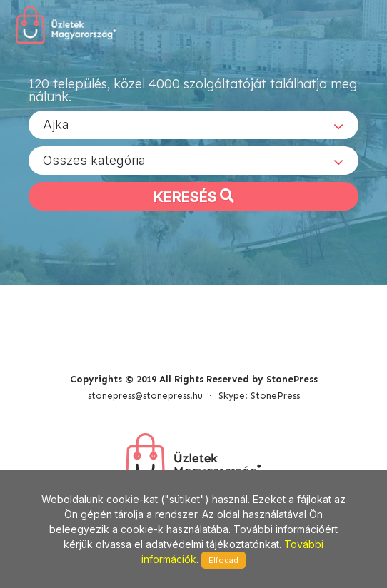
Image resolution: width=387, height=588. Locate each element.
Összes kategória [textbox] (94, 160)
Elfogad (223, 560)
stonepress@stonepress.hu (145, 396)
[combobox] (193, 125)
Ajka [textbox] (56, 125)
